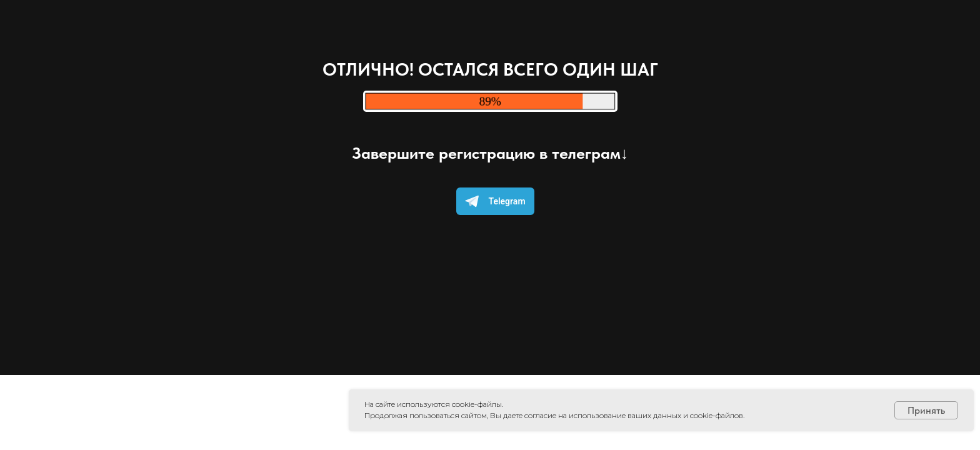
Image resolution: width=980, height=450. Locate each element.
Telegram (492, 201)
